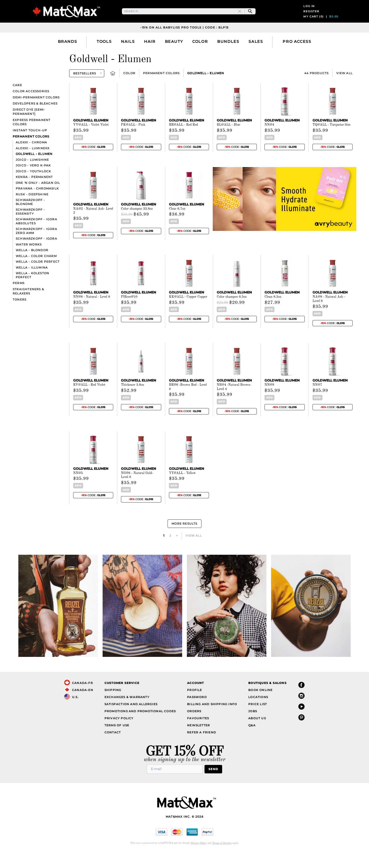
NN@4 (269, 140)
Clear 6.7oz (177, 224)
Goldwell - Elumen (206, 88)
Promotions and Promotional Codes (140, 726)
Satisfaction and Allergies (131, 719)
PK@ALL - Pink (133, 140)
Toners (20, 315)
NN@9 (269, 400)
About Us (257, 733)
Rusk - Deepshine (32, 209)
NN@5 (78, 488)
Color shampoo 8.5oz (232, 312)
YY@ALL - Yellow (182, 488)
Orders (194, 726)
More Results (184, 539)
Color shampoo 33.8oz (137, 224)
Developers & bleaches (35, 119)
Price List (258, 719)
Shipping (113, 705)
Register (311, 19)
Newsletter (199, 740)
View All (344, 88)
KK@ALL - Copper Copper (188, 312)
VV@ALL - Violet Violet (91, 140)
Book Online (260, 705)
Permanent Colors (161, 88)
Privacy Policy (119, 733)
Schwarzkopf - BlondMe (30, 217)
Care (17, 100)
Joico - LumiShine (32, 175)
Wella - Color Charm (36, 271)
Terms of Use (117, 740)
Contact (113, 747)
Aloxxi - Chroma (31, 158)
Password (197, 712)
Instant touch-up (30, 146)
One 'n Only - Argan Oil (38, 198)
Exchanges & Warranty (127, 712)
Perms (19, 298)
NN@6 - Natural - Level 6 (92, 312)
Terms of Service (222, 858)
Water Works (29, 259)
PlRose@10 (129, 312)
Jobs (253, 726)
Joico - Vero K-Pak (33, 181)
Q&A (252, 740)
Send (213, 784)
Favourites (198, 733)
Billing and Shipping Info (212, 719)
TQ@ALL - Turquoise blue (331, 140)
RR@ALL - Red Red (183, 140)
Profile (195, 705)
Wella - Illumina (32, 283)
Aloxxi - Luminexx (33, 163)
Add (78, 153)
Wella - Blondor (32, 265)
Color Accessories (31, 106)
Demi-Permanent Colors (36, 113)
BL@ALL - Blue (228, 140)
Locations (258, 712)
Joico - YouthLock (33, 186)
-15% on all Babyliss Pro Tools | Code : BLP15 (184, 42)
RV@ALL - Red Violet (89, 400)
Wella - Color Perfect (38, 277)
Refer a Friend (202, 747)
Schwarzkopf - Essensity (30, 227)
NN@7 (317, 400)
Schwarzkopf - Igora (36, 254)
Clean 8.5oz (273, 312)
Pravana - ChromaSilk (37, 204)
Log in (309, 14)
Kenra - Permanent (34, 192)
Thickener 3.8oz (132, 400)
